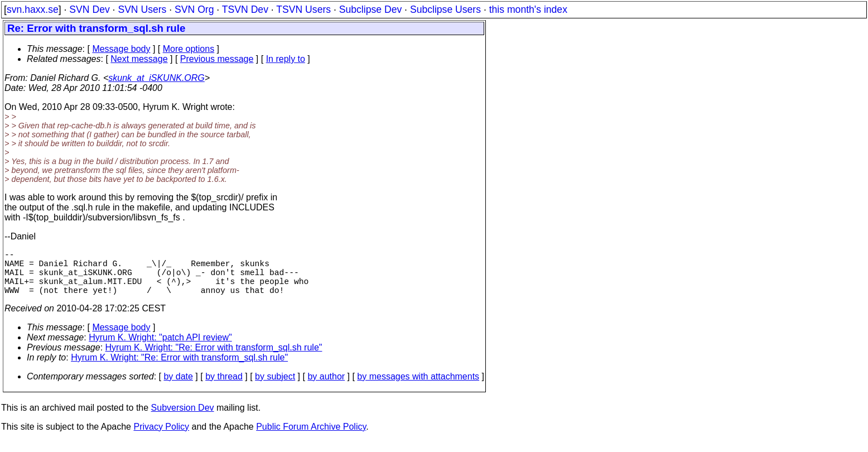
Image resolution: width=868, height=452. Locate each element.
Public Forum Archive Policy (311, 438)
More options (189, 49)
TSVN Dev (245, 9)
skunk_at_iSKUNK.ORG (156, 78)
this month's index (528, 9)
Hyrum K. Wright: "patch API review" (160, 348)
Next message (139, 59)
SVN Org (194, 9)
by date (178, 388)
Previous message (217, 59)
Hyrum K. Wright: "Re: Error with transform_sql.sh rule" (214, 359)
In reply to (286, 59)
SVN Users (142, 9)
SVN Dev (89, 9)
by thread (224, 388)
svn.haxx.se (33, 9)
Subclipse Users (445, 9)
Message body (121, 49)
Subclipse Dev (370, 9)
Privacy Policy (161, 438)
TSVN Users (303, 9)
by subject (275, 388)
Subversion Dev (183, 419)
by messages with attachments (418, 388)
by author (326, 388)
